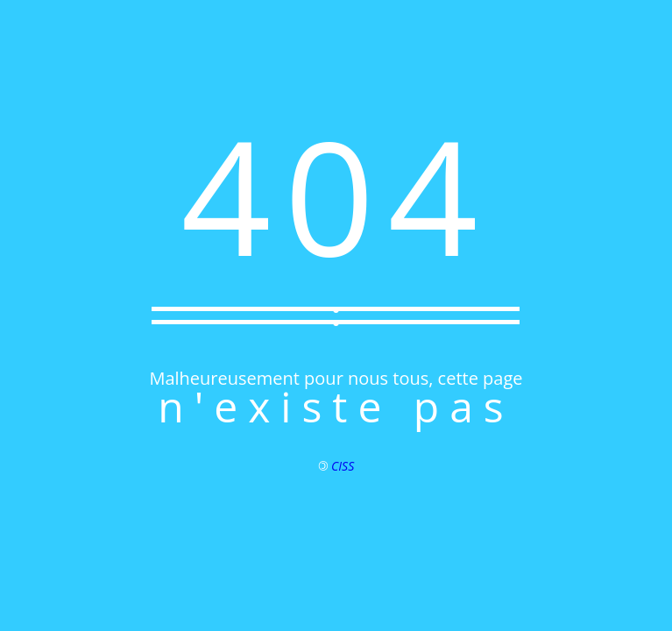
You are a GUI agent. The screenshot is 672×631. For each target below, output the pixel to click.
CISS (343, 466)
